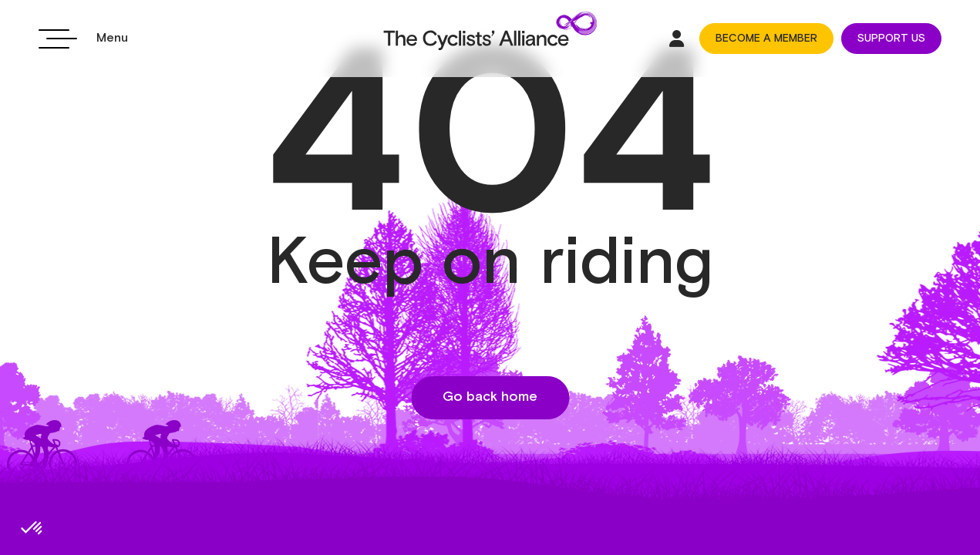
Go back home (490, 397)
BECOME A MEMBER (766, 39)
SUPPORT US (891, 39)
